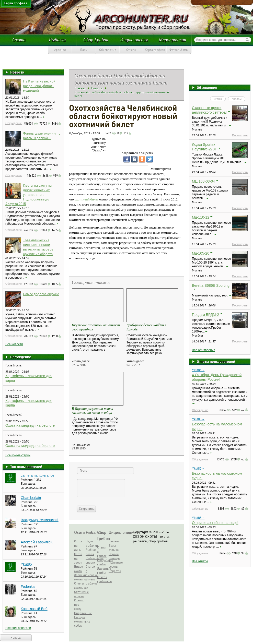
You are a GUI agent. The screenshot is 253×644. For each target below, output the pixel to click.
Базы (84, 50)
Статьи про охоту (79, 604)
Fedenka (28, 587)
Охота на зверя (78, 558)
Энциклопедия (134, 40)
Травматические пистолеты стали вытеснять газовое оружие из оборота (38, 247)
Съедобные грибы (102, 562)
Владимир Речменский (40, 520)
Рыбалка (57, 40)
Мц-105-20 (201, 253)
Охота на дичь (78, 545)
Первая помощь (114, 556)
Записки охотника (79, 577)
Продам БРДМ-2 (205, 315)
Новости (17, 72)
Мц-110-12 (201, 217)
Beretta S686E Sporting (211, 285)
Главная (80, 88)
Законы (114, 541)
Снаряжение (79, 613)
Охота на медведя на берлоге (30, 425)
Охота (19, 40)
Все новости (14, 344)
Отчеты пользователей (216, 361)
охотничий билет (87, 199)
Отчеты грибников (102, 579)
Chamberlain (31, 498)
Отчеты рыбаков (91, 581)
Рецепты (114, 571)
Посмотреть (240, 135)
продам (237, 99)
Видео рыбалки (91, 543)
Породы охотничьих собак (79, 621)
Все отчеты (200, 561)
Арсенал (60, 50)
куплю (218, 99)
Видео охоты (78, 569)
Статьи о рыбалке (91, 571)
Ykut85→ (198, 370)
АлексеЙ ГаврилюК (37, 542)
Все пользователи (18, 628)
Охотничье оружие (79, 594)
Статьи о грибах (102, 552)
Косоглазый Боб (34, 609)
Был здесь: (29, 484)
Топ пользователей (26, 467)
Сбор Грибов (96, 40)
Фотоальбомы (179, 50)
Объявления (108, 50)
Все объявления (204, 350)
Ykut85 (26, 564)
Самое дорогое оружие (41, 294)
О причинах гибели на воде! (215, 523)
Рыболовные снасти (91, 560)
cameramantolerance (38, 475)
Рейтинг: (27, 480)
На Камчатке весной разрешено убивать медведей (39, 86)
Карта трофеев (155, 50)
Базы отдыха (114, 548)
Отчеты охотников (79, 586)
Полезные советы (114, 565)
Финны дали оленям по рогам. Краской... (42, 135)
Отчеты (131, 50)
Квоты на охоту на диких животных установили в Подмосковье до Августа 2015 (28, 194)
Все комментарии (18, 455)
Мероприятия (172, 40)
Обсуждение (14, 123)
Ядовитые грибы (102, 571)
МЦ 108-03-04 (203, 181)
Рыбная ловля (91, 552)
